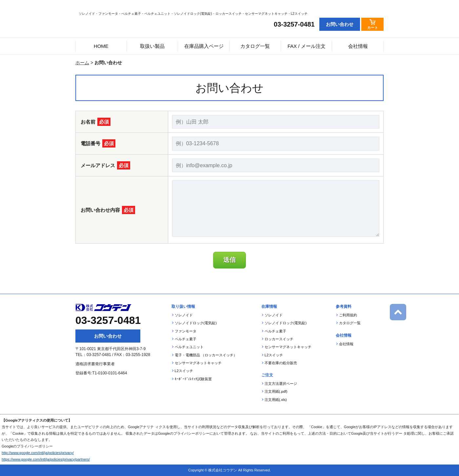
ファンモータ (186, 331)
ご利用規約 (348, 315)
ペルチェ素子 (186, 339)
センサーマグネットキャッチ (198, 363)
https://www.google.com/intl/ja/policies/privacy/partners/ (46, 459)
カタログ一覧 (255, 46)
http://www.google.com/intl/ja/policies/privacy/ (38, 453)
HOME (101, 46)
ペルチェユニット (189, 347)
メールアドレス (105, 165)
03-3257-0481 (294, 24)
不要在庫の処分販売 (281, 363)
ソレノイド (184, 315)
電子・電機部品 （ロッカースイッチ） (206, 355)
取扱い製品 (152, 46)
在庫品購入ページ (204, 46)
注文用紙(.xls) (276, 400)
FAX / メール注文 (307, 46)
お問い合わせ (108, 336)
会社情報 (358, 46)
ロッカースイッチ (279, 339)
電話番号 (98, 143)
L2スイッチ (184, 371)
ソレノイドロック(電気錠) (196, 323)
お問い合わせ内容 (108, 210)
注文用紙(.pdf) (276, 391)
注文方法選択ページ (281, 384)
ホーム (82, 63)
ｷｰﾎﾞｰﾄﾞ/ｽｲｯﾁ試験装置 (193, 379)
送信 (229, 260)
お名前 (96, 122)
